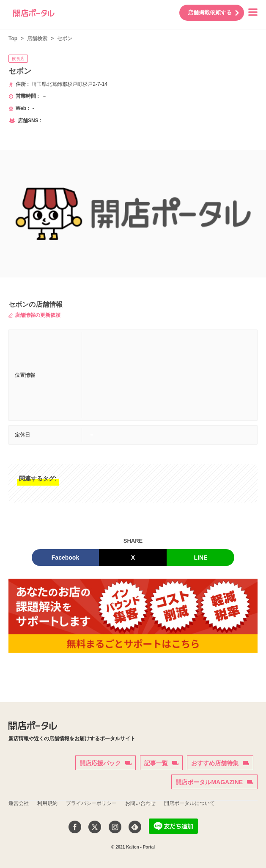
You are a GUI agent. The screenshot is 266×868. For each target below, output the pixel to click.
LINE (201, 558)
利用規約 (47, 803)
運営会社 (19, 803)
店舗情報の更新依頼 (34, 315)
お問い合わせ (140, 803)
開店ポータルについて (189, 803)
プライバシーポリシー (91, 803)
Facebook (65, 558)
